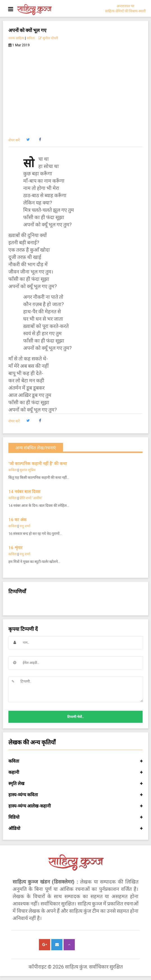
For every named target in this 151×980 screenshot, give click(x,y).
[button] (28, 140)
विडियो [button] (75, 817)
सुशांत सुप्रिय (27, 470)
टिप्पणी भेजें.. (75, 717)
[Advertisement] (75, 89)
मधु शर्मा (25, 526)
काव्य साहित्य (16, 38)
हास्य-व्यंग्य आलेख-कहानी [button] (75, 806)
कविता (31, 38)
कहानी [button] (75, 772)
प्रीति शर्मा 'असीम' (31, 498)
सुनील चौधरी (48, 38)
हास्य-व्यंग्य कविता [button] (75, 795)
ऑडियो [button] (75, 829)
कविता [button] (75, 761)
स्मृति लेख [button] (75, 784)
